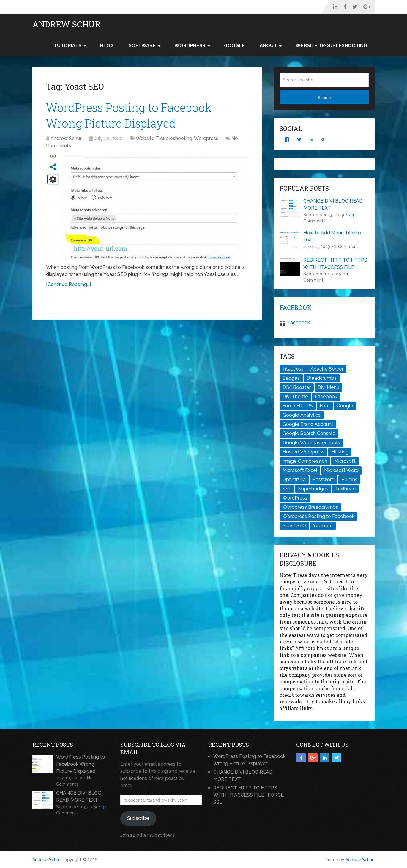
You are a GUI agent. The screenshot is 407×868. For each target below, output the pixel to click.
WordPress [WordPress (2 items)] (295, 498)
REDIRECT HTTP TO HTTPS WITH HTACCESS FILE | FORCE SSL (249, 795)
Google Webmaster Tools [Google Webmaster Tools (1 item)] (311, 443)
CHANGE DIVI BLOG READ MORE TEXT (333, 204)
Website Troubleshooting (331, 46)
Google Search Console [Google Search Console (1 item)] (309, 433)
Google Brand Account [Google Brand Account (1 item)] (308, 424)
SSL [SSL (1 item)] (287, 489)
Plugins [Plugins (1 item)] (349, 479)
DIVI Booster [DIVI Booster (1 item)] (297, 387)
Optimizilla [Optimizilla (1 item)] (294, 479)
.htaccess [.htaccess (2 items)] (293, 369)
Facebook (295, 307)
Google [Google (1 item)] (345, 406)
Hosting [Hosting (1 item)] (340, 452)
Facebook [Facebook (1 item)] (326, 397)
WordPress (190, 46)
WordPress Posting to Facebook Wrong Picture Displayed (81, 764)
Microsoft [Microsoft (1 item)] (345, 461)
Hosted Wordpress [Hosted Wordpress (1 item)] (303, 452)
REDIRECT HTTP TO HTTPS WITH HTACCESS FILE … (335, 264)
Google (234, 46)
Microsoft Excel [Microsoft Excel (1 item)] (300, 470)
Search (324, 98)
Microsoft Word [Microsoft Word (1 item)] (341, 470)
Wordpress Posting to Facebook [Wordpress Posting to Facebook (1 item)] (318, 516)
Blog (107, 46)
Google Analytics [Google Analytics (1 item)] (302, 415)
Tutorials (68, 46)
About (268, 46)
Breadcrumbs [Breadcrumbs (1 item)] (322, 378)
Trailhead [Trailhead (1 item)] (345, 489)
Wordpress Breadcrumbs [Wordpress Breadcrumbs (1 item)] (310, 507)
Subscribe (138, 818)
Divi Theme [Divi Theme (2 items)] (295, 397)
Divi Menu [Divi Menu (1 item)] (328, 387)
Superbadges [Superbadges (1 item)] (313, 489)
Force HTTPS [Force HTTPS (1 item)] (298, 406)
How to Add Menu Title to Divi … (332, 236)
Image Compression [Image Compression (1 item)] (305, 461)
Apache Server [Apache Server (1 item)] (327, 369)
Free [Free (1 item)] (325, 406)
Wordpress (206, 138)
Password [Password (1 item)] (324, 479)
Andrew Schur (66, 24)
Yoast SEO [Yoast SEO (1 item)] (294, 526)
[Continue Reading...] (68, 284)
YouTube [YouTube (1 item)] (323, 526)
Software (142, 46)
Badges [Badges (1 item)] (291, 378)
